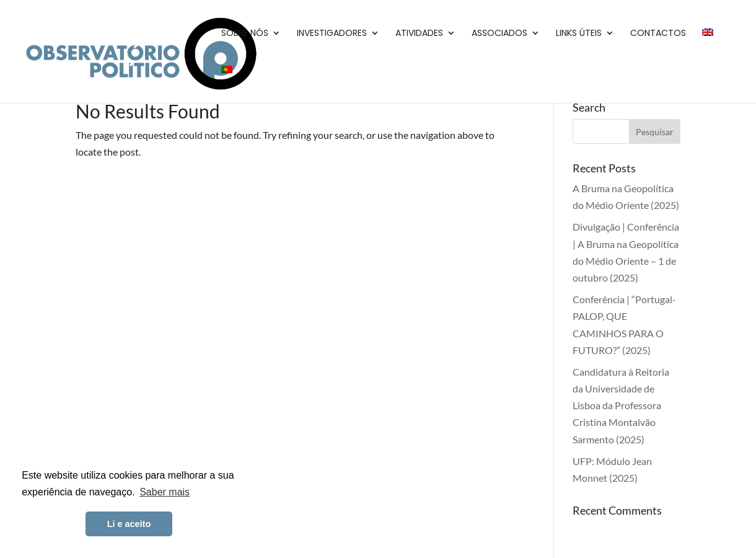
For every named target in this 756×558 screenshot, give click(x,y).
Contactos (658, 34)
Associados (499, 34)
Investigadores (332, 34)
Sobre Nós (245, 34)
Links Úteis (579, 34)
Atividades (419, 34)
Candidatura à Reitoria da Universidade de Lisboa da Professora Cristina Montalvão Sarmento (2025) (621, 405)
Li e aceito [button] (129, 524)
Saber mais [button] (165, 492)
